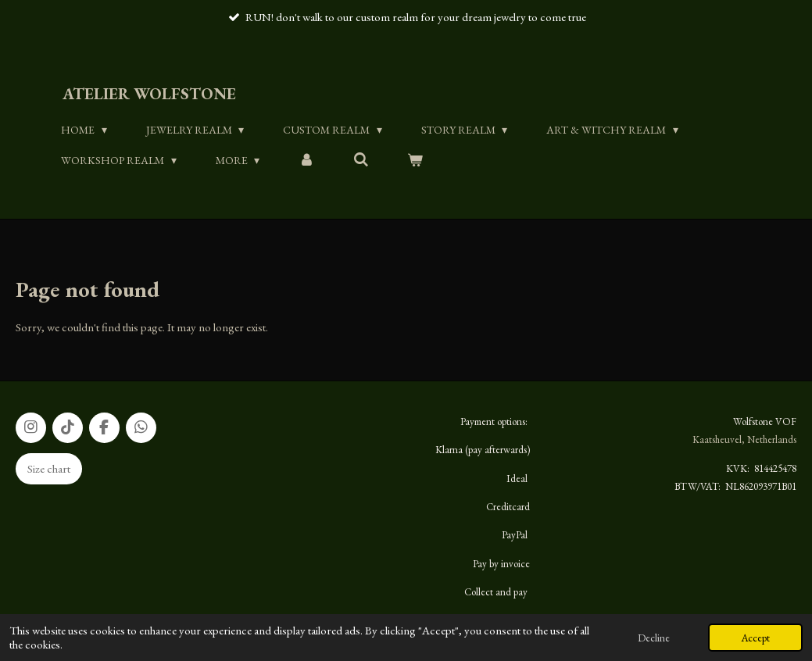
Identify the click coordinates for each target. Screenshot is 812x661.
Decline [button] (654, 638)
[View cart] (415, 160)
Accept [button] (755, 638)
